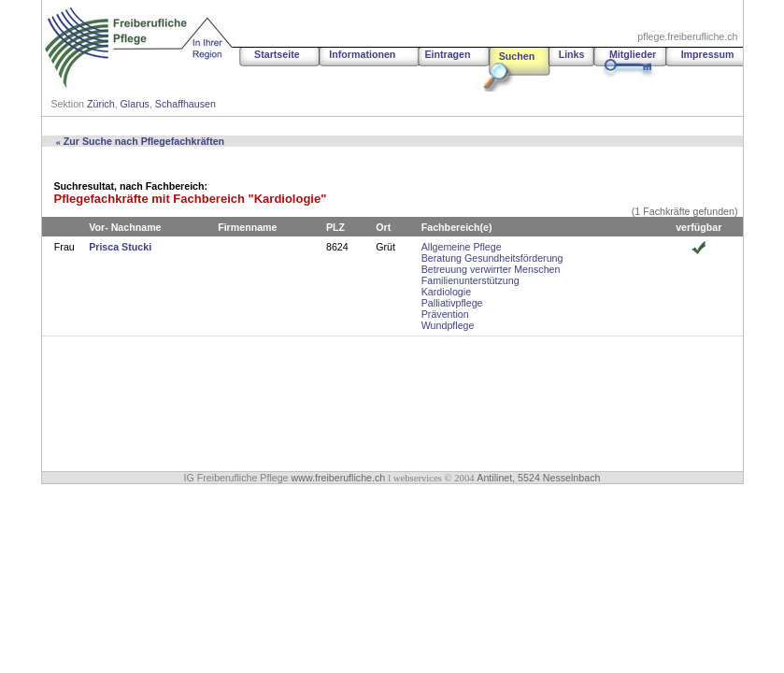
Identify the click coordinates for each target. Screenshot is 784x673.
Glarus (135, 104)
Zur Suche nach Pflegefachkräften (141, 141)
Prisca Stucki (120, 247)
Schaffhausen (185, 104)
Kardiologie (446, 292)
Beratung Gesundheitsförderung (492, 258)
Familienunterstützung (470, 280)
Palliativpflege (452, 303)
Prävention (445, 314)
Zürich (101, 104)
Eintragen (447, 54)
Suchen (517, 56)
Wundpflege (448, 325)
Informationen (362, 54)
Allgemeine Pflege (462, 247)
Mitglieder (633, 54)
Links (572, 54)
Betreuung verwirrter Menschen (491, 269)
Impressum (708, 54)
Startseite (277, 54)
